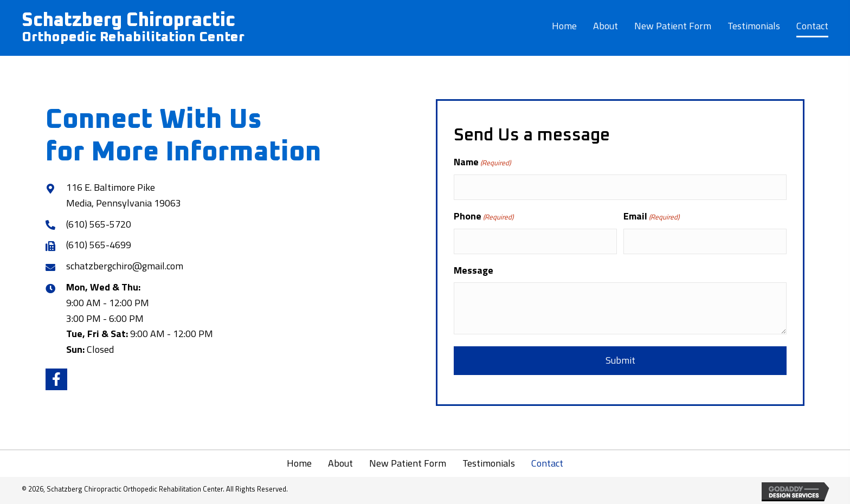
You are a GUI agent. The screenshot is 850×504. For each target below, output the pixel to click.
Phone (484, 216)
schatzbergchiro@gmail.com (125, 266)
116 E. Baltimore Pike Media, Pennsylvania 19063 (124, 195)
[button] (56, 379)
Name (482, 162)
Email (651, 216)
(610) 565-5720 (99, 224)
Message (474, 270)
